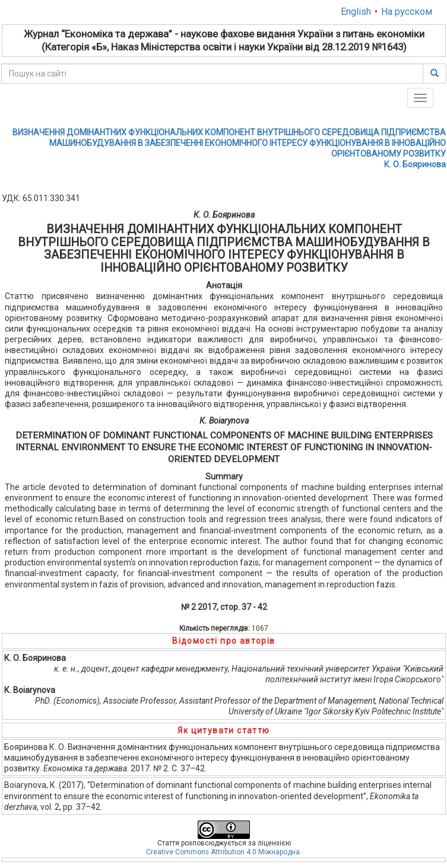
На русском (407, 12)
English (356, 12)
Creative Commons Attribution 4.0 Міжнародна (223, 852)
